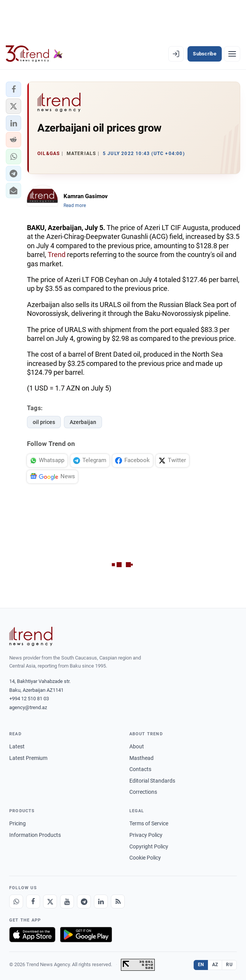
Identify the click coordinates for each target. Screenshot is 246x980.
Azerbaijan (83, 422)
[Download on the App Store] (32, 935)
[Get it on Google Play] (86, 935)
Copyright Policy (149, 846)
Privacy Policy (146, 835)
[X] (50, 902)
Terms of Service (149, 823)
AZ (215, 965)
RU (229, 965)
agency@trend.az (28, 707)
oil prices (44, 422)
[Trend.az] (34, 54)
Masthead (141, 758)
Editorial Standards (152, 781)
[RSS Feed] (118, 902)
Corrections (143, 792)
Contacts (140, 769)
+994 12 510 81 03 (29, 699)
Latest (17, 746)
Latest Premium (28, 758)
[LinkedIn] (101, 902)
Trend (57, 255)
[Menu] (232, 54)
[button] (13, 89)
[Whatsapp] (16, 902)
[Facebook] (33, 902)
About (137, 746)
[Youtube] (67, 902)
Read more (75, 205)
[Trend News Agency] (31, 636)
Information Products (35, 835)
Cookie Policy (145, 858)
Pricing (18, 823)
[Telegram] (84, 902)
